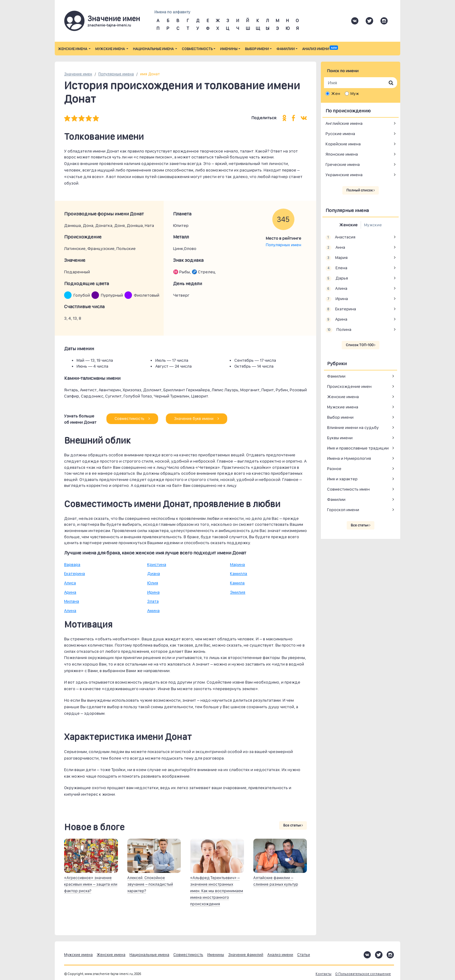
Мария (337, 258)
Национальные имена (154, 49)
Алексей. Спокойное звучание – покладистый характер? (150, 884)
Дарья (337, 278)
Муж (355, 93)
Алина (70, 610)
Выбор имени (257, 49)
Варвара (72, 564)
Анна (335, 247)
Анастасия (340, 237)
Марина (237, 564)
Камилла (239, 573)
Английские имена (344, 123)
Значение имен (78, 74)
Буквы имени (340, 438)
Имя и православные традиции (358, 448)
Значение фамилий (246, 955)
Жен (336, 93)
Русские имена (340, 134)
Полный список (361, 190)
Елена (336, 268)
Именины (229, 49)
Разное (334, 469)
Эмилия (238, 592)
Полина (338, 330)
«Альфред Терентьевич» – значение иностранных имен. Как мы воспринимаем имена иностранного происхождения (217, 891)
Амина (153, 610)
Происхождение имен (349, 386)
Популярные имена (116, 74)
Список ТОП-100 (361, 345)
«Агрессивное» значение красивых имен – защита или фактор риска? (91, 884)
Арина (70, 592)
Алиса (70, 583)
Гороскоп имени (343, 510)
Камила (237, 583)
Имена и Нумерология (349, 458)
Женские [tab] (348, 225)
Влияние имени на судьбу (353, 427)
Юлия (153, 583)
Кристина (157, 564)
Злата (153, 601)
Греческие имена (343, 164)
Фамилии (286, 49)
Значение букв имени (197, 419)
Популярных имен (284, 245)
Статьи (304, 955)
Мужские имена (110, 49)
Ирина (153, 592)
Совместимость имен (348, 489)
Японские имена (342, 154)
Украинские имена (344, 175)
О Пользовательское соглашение (363, 974)
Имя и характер (342, 479)
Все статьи (293, 825)
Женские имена (73, 49)
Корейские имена (343, 144)
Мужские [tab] (373, 225)
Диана (154, 573)
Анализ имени (320, 49)
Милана (72, 601)
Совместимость (197, 49)
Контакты (324, 974)
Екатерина (75, 573)
